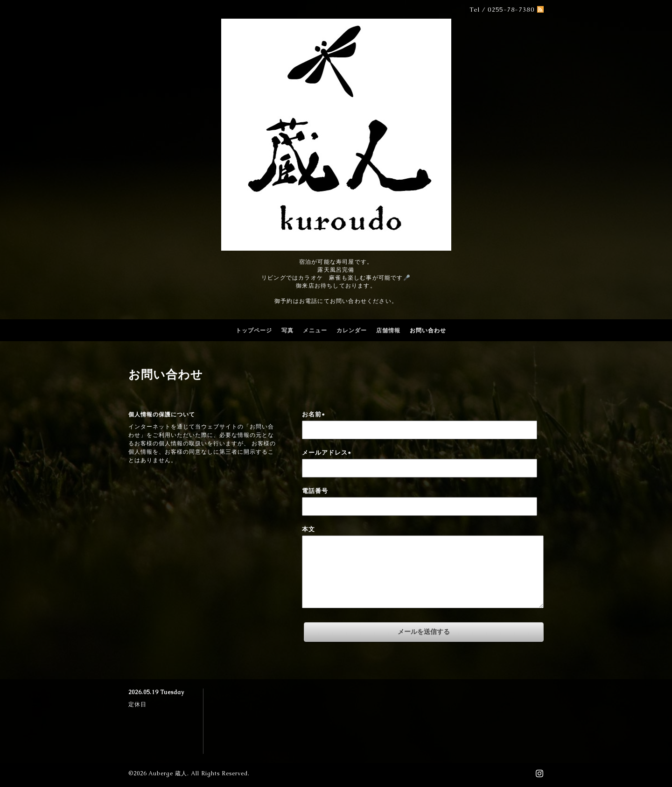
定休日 (137, 704)
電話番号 (315, 491)
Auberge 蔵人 (168, 773)
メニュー (315, 330)
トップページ (254, 330)
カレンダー (352, 330)
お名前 (314, 414)
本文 (308, 529)
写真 (287, 330)
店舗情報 (388, 330)
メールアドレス (327, 453)
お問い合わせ (428, 330)
